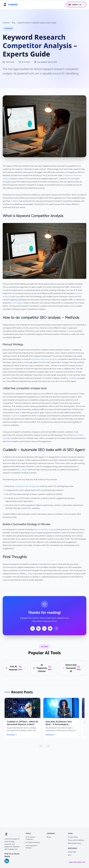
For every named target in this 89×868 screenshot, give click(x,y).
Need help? (72, 852)
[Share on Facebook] (33, 628)
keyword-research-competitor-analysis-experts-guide (37, 23)
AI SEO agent (17, 303)
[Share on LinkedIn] (44, 628)
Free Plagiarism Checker (31, 847)
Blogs (49, 837)
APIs (70, 855)
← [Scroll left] (41, 746)
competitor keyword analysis (44, 359)
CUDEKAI (6, 23)
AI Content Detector (33, 842)
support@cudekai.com (77, 862)
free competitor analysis (45, 530)
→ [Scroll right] (48, 746)
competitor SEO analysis (26, 486)
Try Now (22, 668)
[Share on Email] (50, 628)
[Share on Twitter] (38, 628)
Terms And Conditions (76, 840)
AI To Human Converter (30, 838)
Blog (13, 23)
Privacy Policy (73, 837)
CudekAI (15, 201)
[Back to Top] (56, 628)
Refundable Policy (74, 843)
